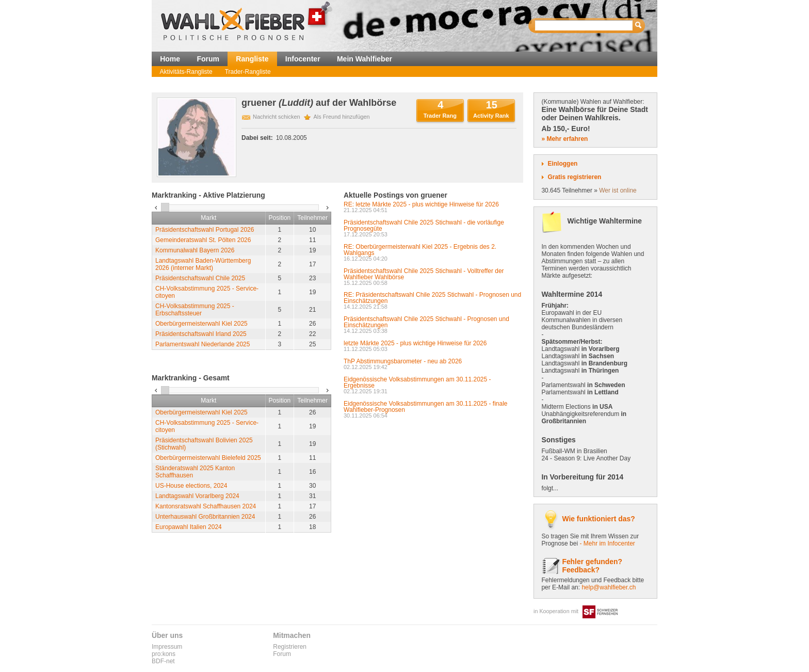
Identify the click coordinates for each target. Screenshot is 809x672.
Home (170, 59)
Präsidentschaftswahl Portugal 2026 (205, 230)
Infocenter (303, 59)
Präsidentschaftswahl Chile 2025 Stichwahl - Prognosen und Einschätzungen (426, 322)
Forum (208, 59)
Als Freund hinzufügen (342, 117)
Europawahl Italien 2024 (189, 527)
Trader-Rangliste (248, 72)
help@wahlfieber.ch (609, 587)
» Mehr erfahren (564, 139)
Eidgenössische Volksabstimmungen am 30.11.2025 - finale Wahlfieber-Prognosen (426, 407)
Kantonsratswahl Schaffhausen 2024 (206, 506)
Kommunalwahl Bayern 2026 (195, 250)
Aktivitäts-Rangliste (186, 72)
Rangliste (252, 59)
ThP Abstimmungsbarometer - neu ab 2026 (403, 361)
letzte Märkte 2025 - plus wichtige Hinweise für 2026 (415, 343)
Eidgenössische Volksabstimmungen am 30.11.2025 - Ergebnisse (417, 382)
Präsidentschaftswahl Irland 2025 (201, 334)
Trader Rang (440, 116)
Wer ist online (618, 190)
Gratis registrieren (574, 177)
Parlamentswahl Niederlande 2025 (203, 344)
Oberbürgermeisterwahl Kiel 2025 (201, 324)
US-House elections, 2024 (191, 486)
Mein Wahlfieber (365, 59)
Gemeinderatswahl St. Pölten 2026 (203, 240)
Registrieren (290, 647)
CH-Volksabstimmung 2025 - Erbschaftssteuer (195, 310)
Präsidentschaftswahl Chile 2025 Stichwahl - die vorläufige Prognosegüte (424, 226)
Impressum (167, 647)
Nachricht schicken (277, 117)
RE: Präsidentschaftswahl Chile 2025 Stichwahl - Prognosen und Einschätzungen (432, 298)
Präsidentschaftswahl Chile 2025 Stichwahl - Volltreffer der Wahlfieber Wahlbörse (424, 274)
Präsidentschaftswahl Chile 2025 (200, 278)
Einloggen (562, 164)
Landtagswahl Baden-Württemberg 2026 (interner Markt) (203, 264)
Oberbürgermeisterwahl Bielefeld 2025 (208, 458)
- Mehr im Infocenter (607, 543)
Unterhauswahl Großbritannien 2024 (205, 517)
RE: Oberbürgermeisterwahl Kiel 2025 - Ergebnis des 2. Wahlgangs (420, 250)
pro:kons (164, 654)
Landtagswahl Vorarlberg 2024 (197, 496)
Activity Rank (491, 116)
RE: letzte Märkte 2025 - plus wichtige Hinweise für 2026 (421, 204)
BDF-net (163, 661)
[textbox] (584, 26)
